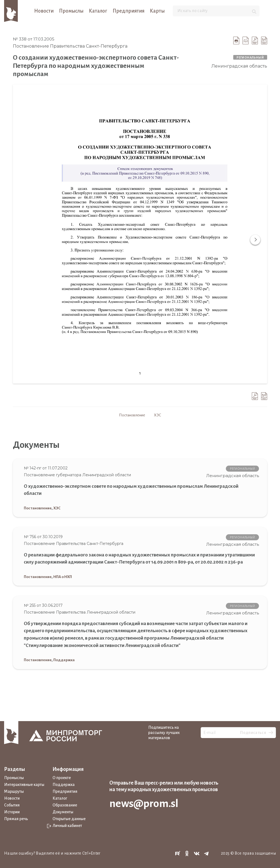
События (12, 805)
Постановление (132, 415)
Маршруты (14, 791)
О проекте (62, 778)
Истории (12, 812)
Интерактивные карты (24, 785)
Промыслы (71, 11)
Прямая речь (16, 819)
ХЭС (157, 415)
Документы (63, 812)
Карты (157, 11)
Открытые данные (69, 819)
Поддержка (64, 660)
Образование (65, 805)
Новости (44, 11)
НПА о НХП (63, 577)
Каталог (98, 11)
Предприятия (129, 11)
